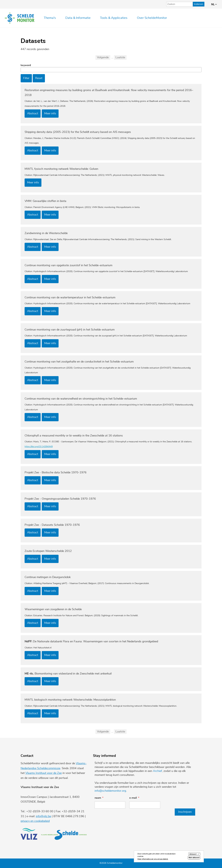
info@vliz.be (43, 816)
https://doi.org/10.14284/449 (39, 447)
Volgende (103, 57)
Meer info (50, 114)
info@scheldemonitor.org (110, 791)
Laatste (120, 57)
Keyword (26, 65)
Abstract (33, 114)
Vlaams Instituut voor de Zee (44, 773)
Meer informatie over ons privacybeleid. (153, 859)
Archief (157, 771)
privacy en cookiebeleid (35, 821)
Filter (26, 78)
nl (214, 4)
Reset (39, 78)
